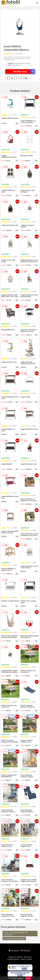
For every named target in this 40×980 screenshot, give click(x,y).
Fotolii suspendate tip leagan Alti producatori (16, 934)
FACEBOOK (14, 951)
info (17, 123)
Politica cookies (26, 959)
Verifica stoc (24, 71)
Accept (28, 978)
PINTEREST (25, 951)
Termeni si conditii (15, 957)
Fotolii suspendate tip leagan (14, 939)
